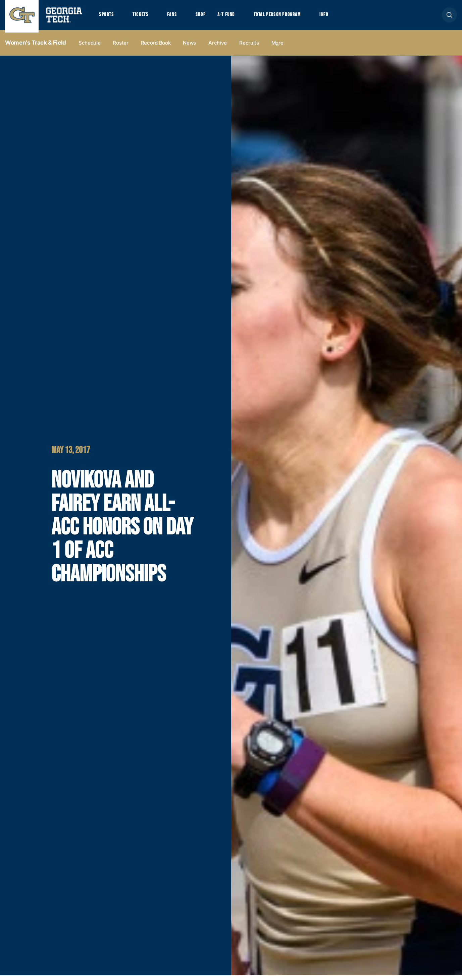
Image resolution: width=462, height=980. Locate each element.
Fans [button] (178, 17)
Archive (218, 47)
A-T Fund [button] (236, 17)
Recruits (249, 47)
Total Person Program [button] (292, 17)
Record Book (156, 47)
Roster (120, 47)
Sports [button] (107, 17)
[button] (449, 17)
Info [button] (344, 17)
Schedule (90, 47)
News (189, 47)
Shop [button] (208, 17)
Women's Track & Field (36, 47)
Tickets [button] (144, 17)
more (277, 47)
